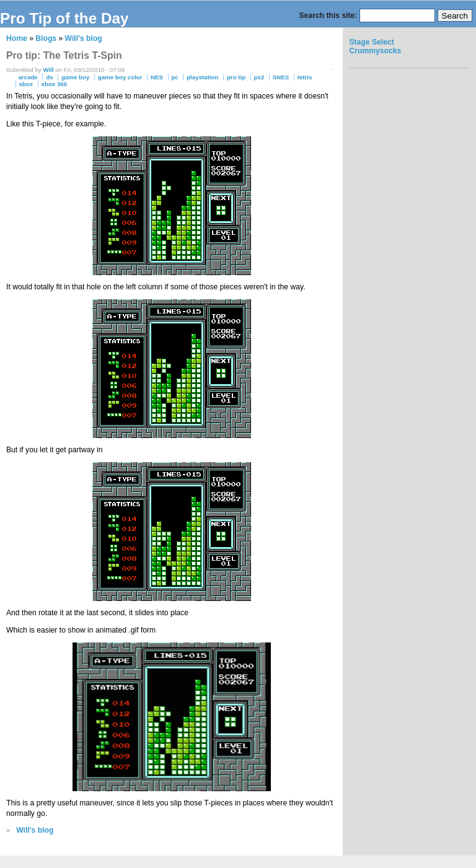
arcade (28, 77)
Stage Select (371, 42)
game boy (75, 77)
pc (174, 77)
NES (157, 77)
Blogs (46, 38)
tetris (305, 77)
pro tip (236, 77)
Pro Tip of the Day (64, 18)
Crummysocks (375, 51)
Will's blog (84, 38)
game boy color (120, 77)
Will (48, 70)
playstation (202, 77)
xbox (26, 84)
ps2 (259, 77)
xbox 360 (55, 84)
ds (49, 77)
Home (17, 38)
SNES (281, 77)
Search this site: (329, 15)
